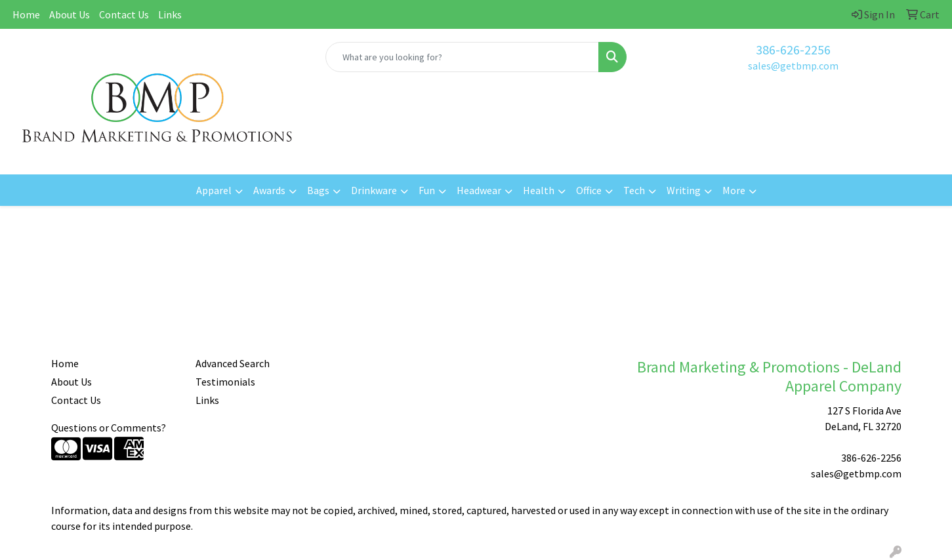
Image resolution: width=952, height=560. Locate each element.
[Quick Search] (463, 57)
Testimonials (225, 382)
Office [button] (589, 190)
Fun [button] (427, 190)
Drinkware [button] (374, 190)
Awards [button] (269, 190)
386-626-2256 (793, 50)
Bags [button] (318, 190)
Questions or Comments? (109, 428)
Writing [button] (684, 190)
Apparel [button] (214, 190)
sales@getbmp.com (793, 66)
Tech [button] (634, 190)
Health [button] (539, 190)
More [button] (734, 190)
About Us (70, 14)
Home (26, 14)
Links (170, 14)
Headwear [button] (479, 190)
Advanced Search (233, 363)
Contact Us (124, 14)
